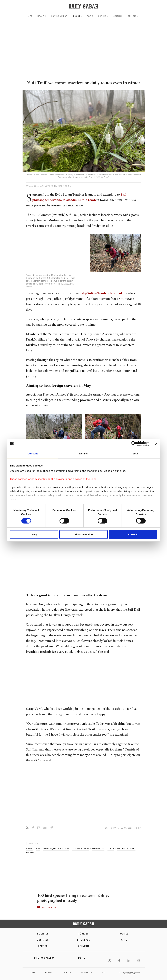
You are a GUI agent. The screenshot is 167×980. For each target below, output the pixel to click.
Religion (133, 16)
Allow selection (83, 534)
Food (90, 16)
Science (118, 16)
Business (43, 940)
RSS (104, 972)
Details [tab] (84, 453)
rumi (38, 849)
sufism (29, 849)
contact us (87, 972)
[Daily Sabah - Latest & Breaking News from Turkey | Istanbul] (83, 7)
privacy (49, 972)
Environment (60, 16)
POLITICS (43, 934)
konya (111, 849)
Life (30, 16)
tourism (30, 852)
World (124, 934)
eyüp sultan (98, 849)
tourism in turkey (126, 849)
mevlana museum (80, 849)
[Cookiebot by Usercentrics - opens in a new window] (134, 444)
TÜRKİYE (83, 934)
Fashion (103, 16)
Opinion (83, 946)
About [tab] (134, 453)
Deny (34, 534)
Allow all (133, 534)
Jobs (33, 972)
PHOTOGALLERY (50, 907)
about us (67, 972)
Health (42, 16)
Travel (77, 16)
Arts (124, 940)
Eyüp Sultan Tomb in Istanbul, (101, 293)
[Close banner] (156, 444)
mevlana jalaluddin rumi (56, 849)
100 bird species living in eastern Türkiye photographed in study (74, 898)
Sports (43, 946)
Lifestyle (83, 940)
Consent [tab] (33, 453)
